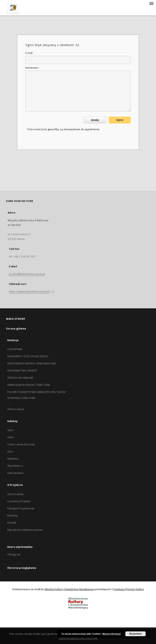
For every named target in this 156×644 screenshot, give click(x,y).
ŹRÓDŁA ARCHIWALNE (20, 378)
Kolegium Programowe (21, 508)
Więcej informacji (112, 634)
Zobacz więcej (16, 409)
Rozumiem (136, 634)
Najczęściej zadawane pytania (25, 530)
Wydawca (13, 459)
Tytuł (10, 430)
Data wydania (15, 473)
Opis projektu (15, 494)
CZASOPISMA (15, 349)
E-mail (29, 53)
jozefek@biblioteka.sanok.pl (27, 274)
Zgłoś (120, 120)
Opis (10, 452)
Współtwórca (15, 466)
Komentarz (32, 68)
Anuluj (95, 120)
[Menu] (151, 3)
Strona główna (16, 329)
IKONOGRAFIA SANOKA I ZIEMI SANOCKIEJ (31, 363)
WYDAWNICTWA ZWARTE (22, 371)
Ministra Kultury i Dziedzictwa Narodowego (69, 589)
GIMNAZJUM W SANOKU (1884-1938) (29, 385)
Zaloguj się (14, 554)
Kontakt (12, 523)
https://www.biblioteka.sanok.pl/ (29, 292)
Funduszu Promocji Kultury (129, 589)
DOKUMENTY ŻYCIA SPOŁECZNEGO (28, 356)
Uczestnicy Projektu (19, 501)
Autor (11, 437)
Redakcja (13, 516)
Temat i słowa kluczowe (21, 444)
